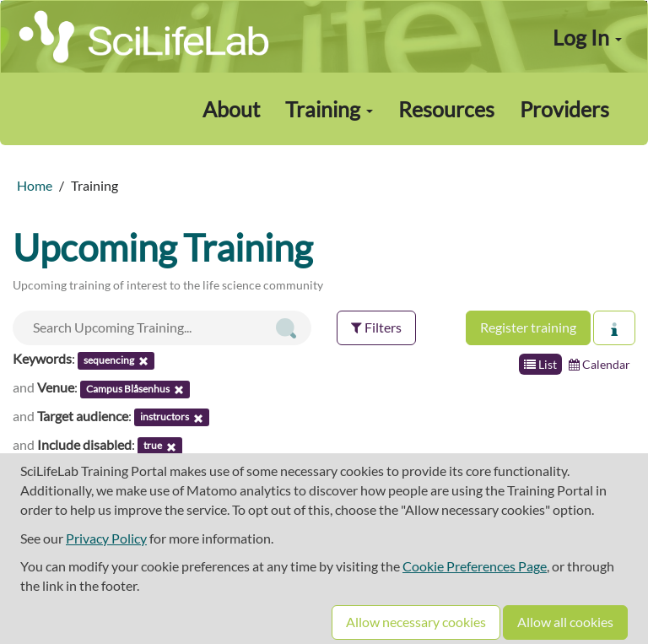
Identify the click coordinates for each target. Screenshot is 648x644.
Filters (376, 327)
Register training (528, 327)
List (540, 364)
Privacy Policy (106, 538)
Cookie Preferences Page (475, 566)
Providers (564, 109)
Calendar (599, 364)
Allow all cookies (565, 622)
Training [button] (329, 109)
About (231, 109)
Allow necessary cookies (416, 622)
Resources (446, 109)
